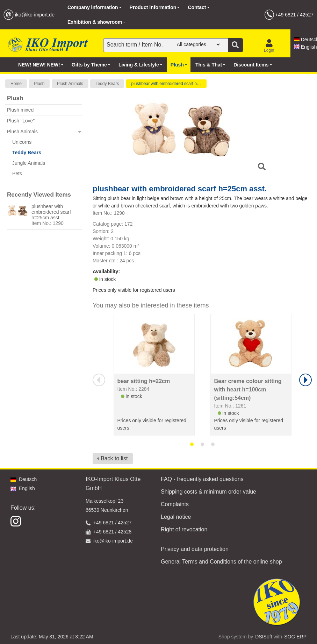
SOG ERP (295, 637)
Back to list (114, 458)
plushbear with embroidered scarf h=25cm (169, 84)
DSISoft (264, 637)
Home (16, 84)
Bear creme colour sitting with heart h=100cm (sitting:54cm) (248, 390)
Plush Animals (70, 84)
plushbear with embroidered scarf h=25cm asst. (51, 212)
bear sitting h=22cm (144, 381)
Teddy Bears (107, 84)
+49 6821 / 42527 (294, 15)
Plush (39, 84)
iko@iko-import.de (35, 15)
